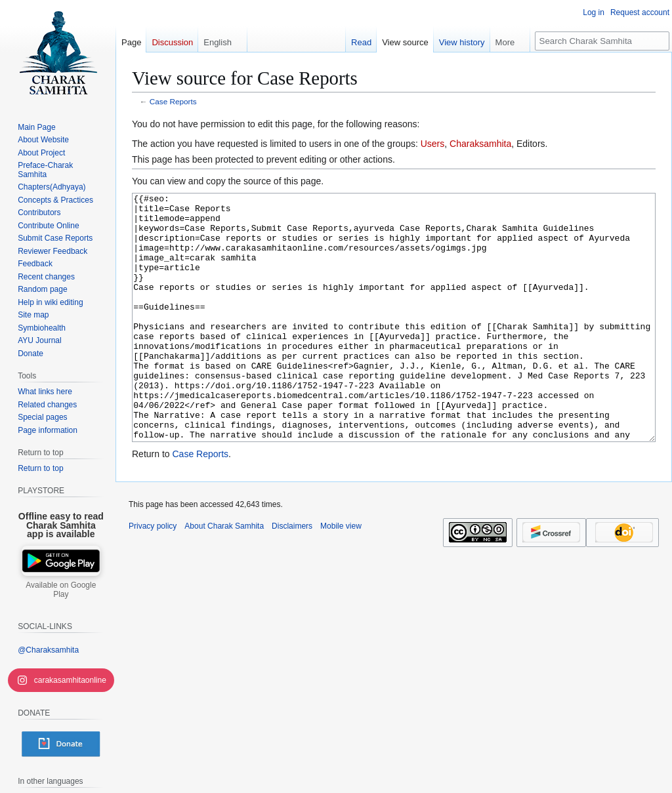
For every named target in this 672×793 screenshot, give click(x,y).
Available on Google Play (61, 590)
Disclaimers (292, 575)
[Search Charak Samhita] (602, 41)
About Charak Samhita (224, 575)
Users (433, 144)
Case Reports (173, 101)
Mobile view (341, 575)
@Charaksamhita (48, 650)
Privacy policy (153, 575)
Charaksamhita (480, 144)
